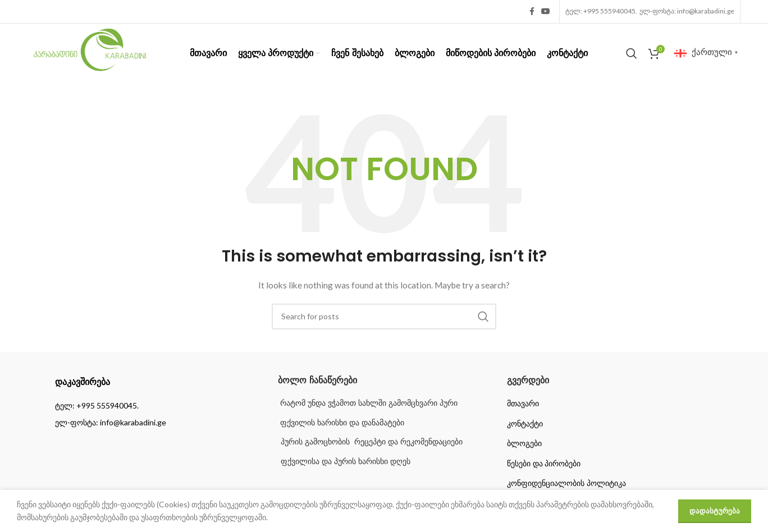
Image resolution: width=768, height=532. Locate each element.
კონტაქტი (525, 424)
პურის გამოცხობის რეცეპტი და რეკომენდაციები (371, 442)
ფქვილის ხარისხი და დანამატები (341, 423)
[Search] (632, 53)
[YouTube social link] (546, 12)
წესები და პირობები (544, 464)
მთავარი (523, 403)
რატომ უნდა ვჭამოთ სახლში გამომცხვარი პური (367, 403)
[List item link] (155, 406)
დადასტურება (715, 511)
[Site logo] (90, 52)
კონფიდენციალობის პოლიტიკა (566, 483)
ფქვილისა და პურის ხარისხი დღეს (346, 461)
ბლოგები (524, 443)
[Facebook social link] (532, 12)
